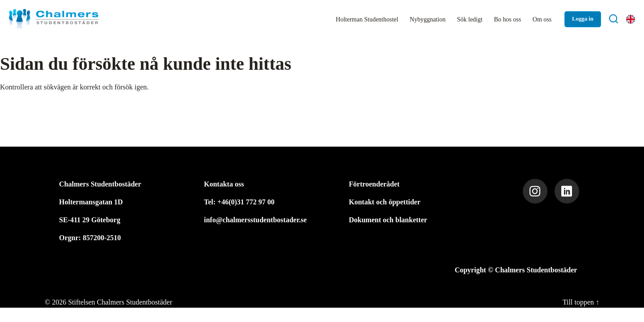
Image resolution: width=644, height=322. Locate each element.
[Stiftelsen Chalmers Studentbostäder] (54, 19)
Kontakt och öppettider (385, 202)
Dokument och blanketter (388, 220)
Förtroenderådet (374, 184)
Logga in (583, 19)
